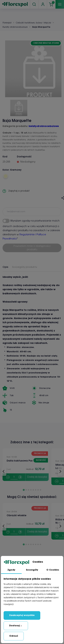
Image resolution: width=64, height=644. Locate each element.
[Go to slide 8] (40, 490)
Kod (5, 157)
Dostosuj (16, 626)
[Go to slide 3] (29, 490)
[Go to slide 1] (24, 490)
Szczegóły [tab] (32, 570)
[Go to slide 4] (31, 490)
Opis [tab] (5, 267)
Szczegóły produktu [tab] (25, 267)
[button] (19, 107)
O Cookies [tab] (53, 570)
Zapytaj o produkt (16, 191)
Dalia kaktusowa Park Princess (26, 461)
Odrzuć (14, 636)
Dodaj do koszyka (37, 477)
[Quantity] (14, 477)
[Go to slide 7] (38, 490)
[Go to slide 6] (36, 490)
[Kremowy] (6, 176)
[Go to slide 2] (26, 490)
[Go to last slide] (4, 471)
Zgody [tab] (11, 570)
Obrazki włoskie (17, 516)
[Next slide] (60, 471)
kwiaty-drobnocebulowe (44, 126)
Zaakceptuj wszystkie (22, 615)
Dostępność (24, 157)
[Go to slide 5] (33, 490)
